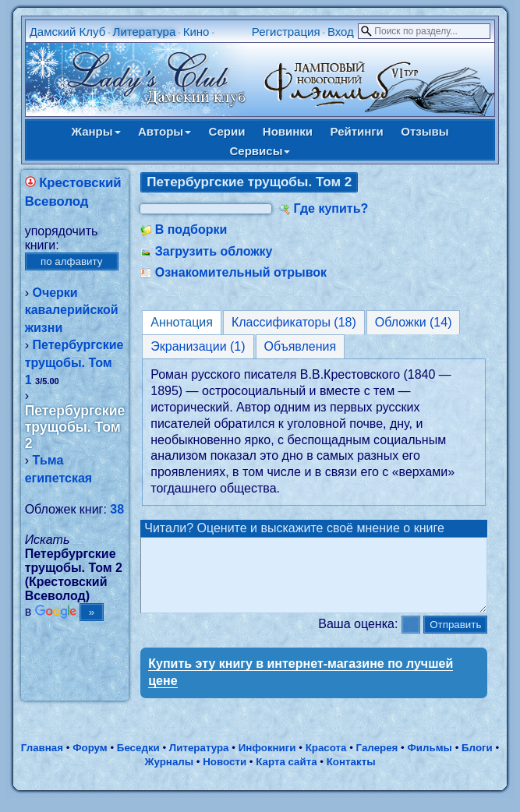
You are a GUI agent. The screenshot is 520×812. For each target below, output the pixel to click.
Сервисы (260, 151)
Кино (196, 32)
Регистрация (286, 32)
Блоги (477, 762)
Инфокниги (267, 762)
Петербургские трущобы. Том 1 (74, 362)
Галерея (377, 762)
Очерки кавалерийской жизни (72, 310)
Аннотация (182, 322)
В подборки (191, 229)
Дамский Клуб (68, 32)
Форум (90, 762)
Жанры (96, 131)
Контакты (351, 776)
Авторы (164, 131)
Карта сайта (286, 776)
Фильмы (429, 762)
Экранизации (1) (198, 346)
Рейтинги (357, 131)
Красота (326, 762)
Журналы (169, 776)
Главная (42, 762)
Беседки (138, 762)
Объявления (301, 346)
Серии (227, 131)
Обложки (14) (414, 322)
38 (117, 509)
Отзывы (424, 131)
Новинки (288, 131)
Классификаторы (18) (294, 322)
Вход (341, 32)
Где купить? (331, 208)
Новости (225, 776)
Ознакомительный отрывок (241, 272)
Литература (145, 32)
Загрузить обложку (214, 251)
